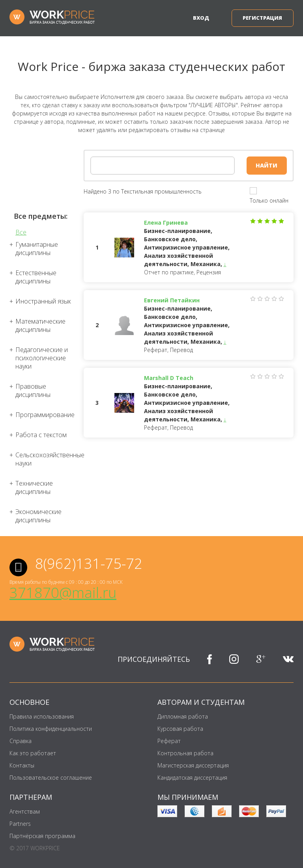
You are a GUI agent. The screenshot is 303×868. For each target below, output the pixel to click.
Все (21, 232)
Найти (267, 165)
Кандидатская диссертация (192, 778)
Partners (20, 824)
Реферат (169, 741)
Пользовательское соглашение (51, 778)
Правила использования (42, 716)
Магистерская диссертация (193, 765)
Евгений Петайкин (172, 300)
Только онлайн (269, 200)
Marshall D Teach (169, 378)
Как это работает (33, 753)
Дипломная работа (183, 716)
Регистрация (262, 18)
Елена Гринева (166, 223)
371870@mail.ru (63, 593)
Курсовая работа (180, 729)
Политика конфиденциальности (51, 729)
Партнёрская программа (42, 836)
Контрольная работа (185, 753)
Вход (201, 18)
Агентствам (25, 811)
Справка (21, 741)
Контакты (22, 765)
